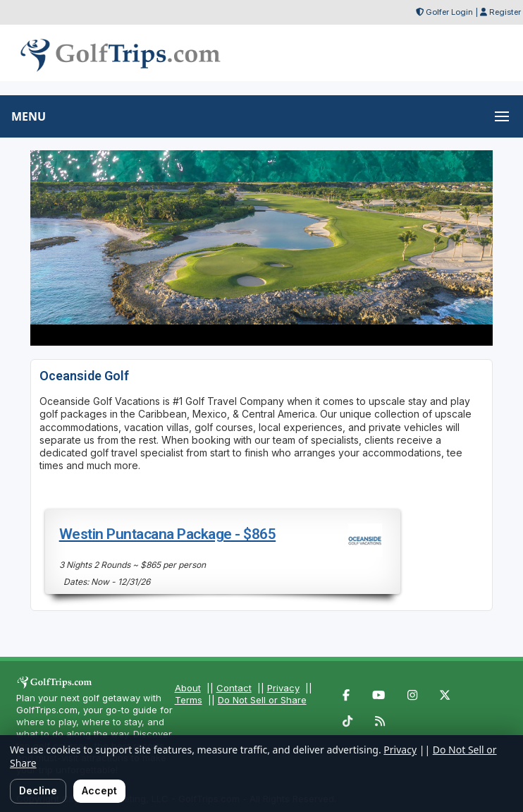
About (188, 688)
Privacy (283, 688)
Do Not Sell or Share (262, 700)
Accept (99, 790)
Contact (234, 688)
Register (505, 12)
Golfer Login (449, 12)
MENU (29, 116)
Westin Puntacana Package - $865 (168, 534)
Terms (189, 700)
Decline (38, 790)
